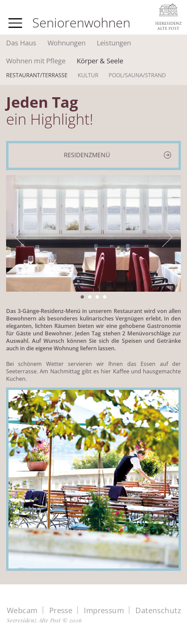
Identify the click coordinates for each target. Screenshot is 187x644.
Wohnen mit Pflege (36, 61)
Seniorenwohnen (81, 22)
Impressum (104, 610)
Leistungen (114, 43)
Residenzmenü (87, 155)
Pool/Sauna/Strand (137, 75)
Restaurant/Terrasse (37, 75)
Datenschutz (158, 610)
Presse (61, 610)
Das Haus (21, 43)
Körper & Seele (100, 61)
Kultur (88, 75)
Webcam (22, 610)
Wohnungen (67, 43)
